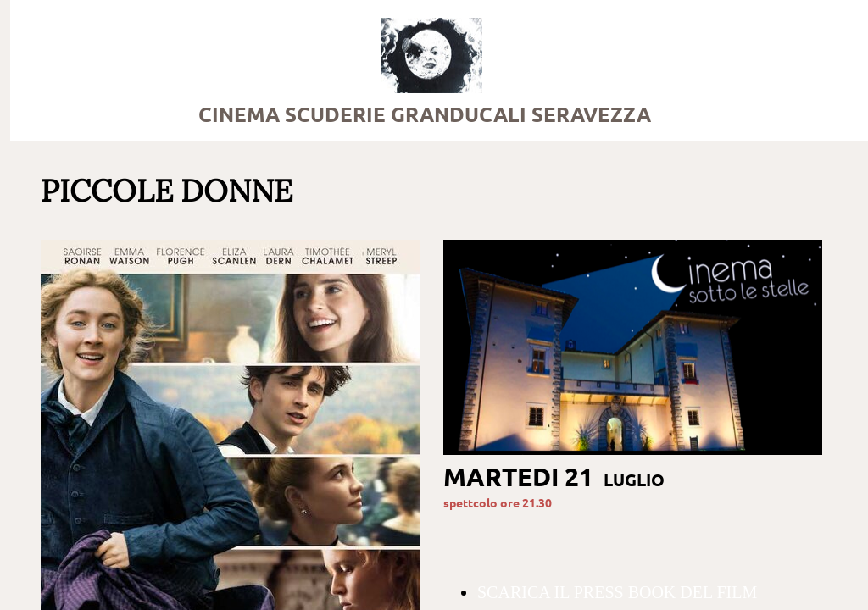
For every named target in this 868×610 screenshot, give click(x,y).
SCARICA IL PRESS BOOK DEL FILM (617, 592)
